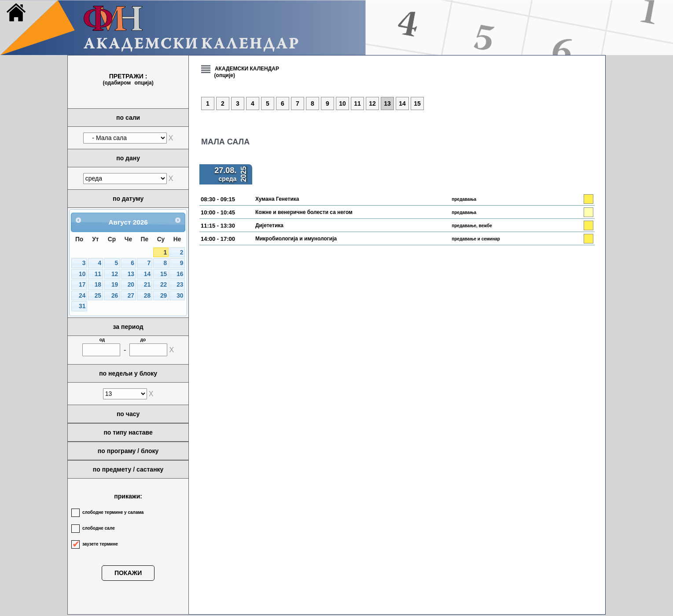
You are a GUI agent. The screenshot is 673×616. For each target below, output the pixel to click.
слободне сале (99, 528)
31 (82, 306)
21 (147, 285)
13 (131, 274)
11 (98, 274)
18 (98, 285)
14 (147, 274)
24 (82, 296)
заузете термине (100, 544)
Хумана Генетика (277, 199)
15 (164, 274)
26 (115, 296)
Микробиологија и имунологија (296, 239)
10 (82, 274)
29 (164, 296)
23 (180, 285)
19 (115, 285)
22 (164, 285)
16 (180, 274)
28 (147, 296)
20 (131, 285)
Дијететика (269, 225)
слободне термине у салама (113, 512)
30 (180, 296)
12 (115, 274)
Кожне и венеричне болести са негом (304, 212)
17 (82, 285)
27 (131, 296)
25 (98, 296)
